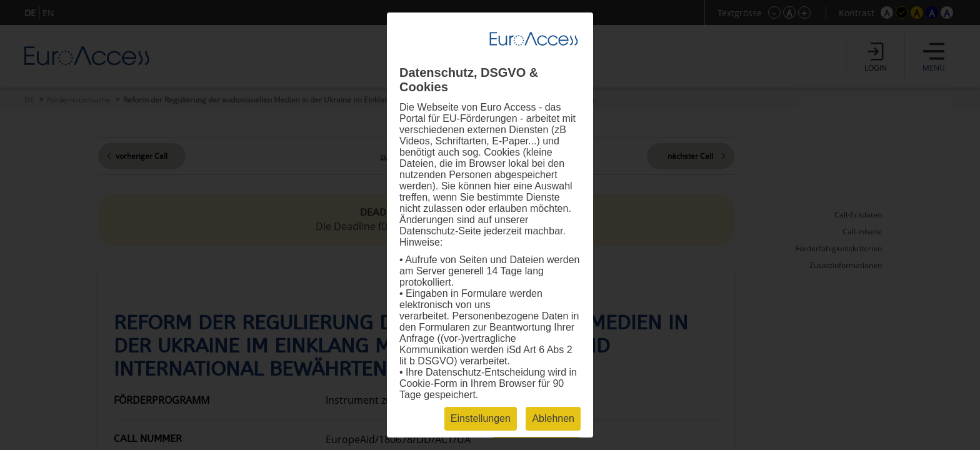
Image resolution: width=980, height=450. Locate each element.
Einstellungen (481, 418)
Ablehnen (553, 418)
